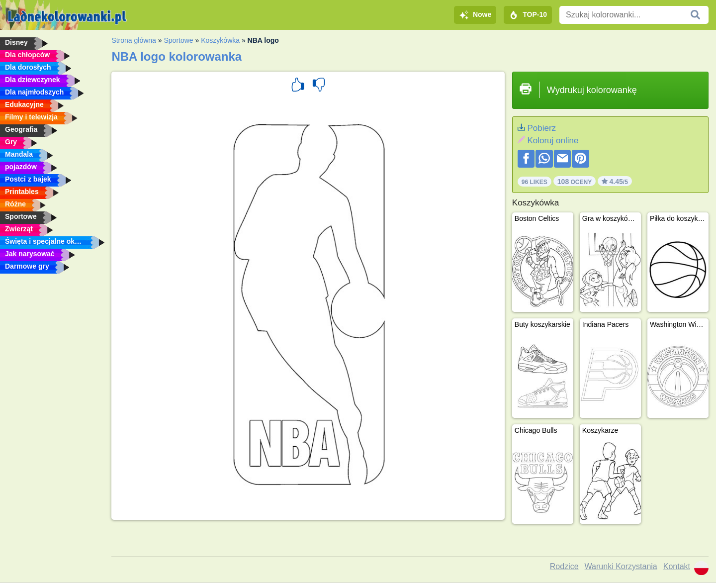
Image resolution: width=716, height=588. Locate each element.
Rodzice (564, 566)
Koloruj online (553, 141)
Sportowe (178, 40)
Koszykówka (220, 40)
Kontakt (677, 566)
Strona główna (134, 40)
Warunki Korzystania (621, 566)
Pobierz (541, 128)
